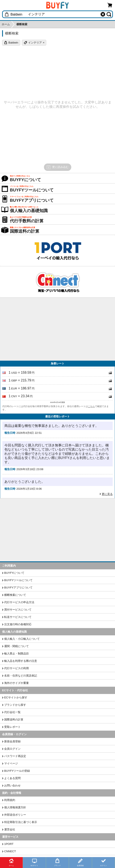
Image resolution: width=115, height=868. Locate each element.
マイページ (11, 763)
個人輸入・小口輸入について (22, 639)
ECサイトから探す (16, 697)
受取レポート (12, 727)
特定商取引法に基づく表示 (21, 822)
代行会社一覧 (12, 712)
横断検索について (15, 595)
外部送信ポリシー (15, 815)
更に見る (107, 494)
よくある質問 (12, 778)
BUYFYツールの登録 (17, 771)
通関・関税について (17, 646)
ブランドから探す (15, 705)
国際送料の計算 (14, 720)
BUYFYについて (14, 573)
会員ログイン (12, 749)
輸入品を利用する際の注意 (21, 661)
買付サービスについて (18, 610)
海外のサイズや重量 (17, 683)
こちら (91, 406)
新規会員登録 (12, 741)
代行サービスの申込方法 (19, 602)
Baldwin (13, 43)
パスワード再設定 (15, 756)
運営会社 (10, 829)
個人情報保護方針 (15, 807)
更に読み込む (57, 167)
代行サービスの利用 (17, 668)
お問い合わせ (12, 786)
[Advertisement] (57, 329)
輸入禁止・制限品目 (17, 654)
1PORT (9, 844)
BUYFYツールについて (18, 580)
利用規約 (10, 800)
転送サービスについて (18, 617)
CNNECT (10, 851)
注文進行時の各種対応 (18, 624)
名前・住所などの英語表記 (21, 676)
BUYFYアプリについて (18, 588)
